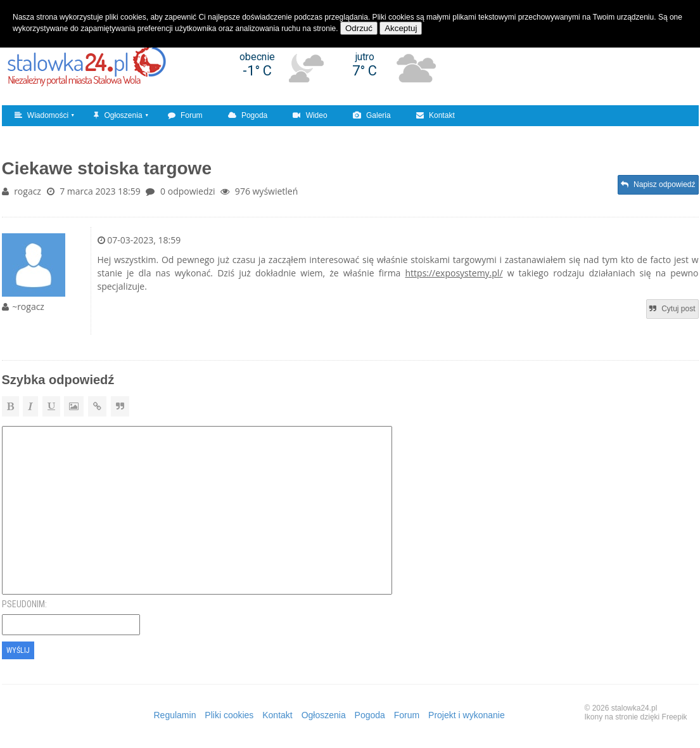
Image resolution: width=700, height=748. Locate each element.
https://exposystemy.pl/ (454, 273)
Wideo (310, 115)
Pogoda (248, 115)
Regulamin (175, 715)
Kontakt (436, 115)
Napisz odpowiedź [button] (658, 184)
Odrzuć (359, 28)
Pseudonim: (24, 604)
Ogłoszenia (118, 115)
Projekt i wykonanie (467, 715)
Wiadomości (42, 115)
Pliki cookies (229, 715)
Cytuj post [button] (672, 309)
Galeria (372, 115)
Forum (185, 115)
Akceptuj (401, 28)
